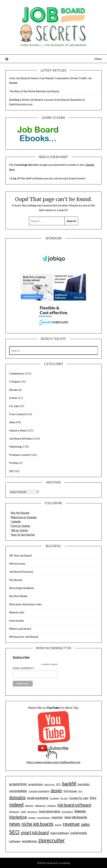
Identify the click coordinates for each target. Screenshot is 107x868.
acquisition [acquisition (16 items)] (18, 784)
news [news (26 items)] (15, 824)
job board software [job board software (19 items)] (74, 805)
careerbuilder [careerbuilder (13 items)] (18, 791)
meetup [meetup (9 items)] (32, 818)
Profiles (14, 463)
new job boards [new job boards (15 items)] (76, 817)
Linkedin (16, 521)
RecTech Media (18, 596)
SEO (12, 471)
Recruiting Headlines (22, 588)
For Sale (14, 406)
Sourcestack (16, 621)
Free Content (17, 414)
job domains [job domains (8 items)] (14, 812)
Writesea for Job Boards (24, 637)
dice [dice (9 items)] (80, 791)
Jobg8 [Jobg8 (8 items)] (23, 812)
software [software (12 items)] (15, 841)
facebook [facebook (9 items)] (54, 798)
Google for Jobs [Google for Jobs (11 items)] (79, 798)
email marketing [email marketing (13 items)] (38, 798)
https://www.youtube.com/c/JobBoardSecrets (53, 762)
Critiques (15, 381)
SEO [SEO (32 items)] (14, 832)
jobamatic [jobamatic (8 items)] (29, 806)
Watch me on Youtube (24, 517)
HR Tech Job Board (20, 555)
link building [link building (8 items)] (67, 812)
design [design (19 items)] (56, 790)
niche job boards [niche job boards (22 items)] (37, 824)
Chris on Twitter (21, 526)
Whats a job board (20, 629)
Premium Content (20, 455)
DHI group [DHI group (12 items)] (70, 791)
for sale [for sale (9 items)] (64, 798)
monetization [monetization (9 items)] (44, 818)
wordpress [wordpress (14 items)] (29, 841)
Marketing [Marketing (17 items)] (18, 817)
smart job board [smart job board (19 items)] (35, 832)
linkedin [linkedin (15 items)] (80, 811)
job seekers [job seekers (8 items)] (32, 812)
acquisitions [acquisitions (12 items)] (36, 784)
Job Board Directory (21, 572)
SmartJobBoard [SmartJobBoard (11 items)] (60, 833)
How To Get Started (23, 535)
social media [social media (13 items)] (78, 833)
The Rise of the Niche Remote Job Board (34, 91)
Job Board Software (21, 438)
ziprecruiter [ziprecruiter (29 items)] (52, 840)
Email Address (24, 668)
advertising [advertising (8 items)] (49, 784)
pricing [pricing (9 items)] (58, 825)
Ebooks (14, 390)
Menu (98, 59)
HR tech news (17, 564)
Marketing (15, 447)
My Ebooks (16, 580)
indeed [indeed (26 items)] (16, 805)
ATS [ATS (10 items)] (58, 784)
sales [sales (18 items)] (85, 824)
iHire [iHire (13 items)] (93, 798)
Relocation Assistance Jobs (25, 604)
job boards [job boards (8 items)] (52, 806)
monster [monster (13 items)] (57, 817)
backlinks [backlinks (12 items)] (84, 784)
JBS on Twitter (20, 530)
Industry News (18, 430)
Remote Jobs (17, 612)
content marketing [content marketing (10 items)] (39, 791)
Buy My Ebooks (20, 513)
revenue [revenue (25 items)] (71, 824)
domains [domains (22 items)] (17, 797)
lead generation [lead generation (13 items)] (50, 811)
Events (13, 398)
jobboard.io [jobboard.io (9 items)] (40, 806)
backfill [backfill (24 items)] (69, 783)
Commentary (17, 373)
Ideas (12, 422)
